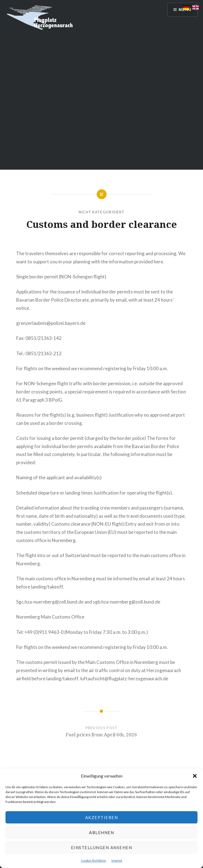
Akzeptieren (102, 817)
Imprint (117, 860)
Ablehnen (101, 832)
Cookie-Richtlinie (93, 860)
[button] (195, 776)
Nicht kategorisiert (102, 212)
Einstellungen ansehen (102, 848)
